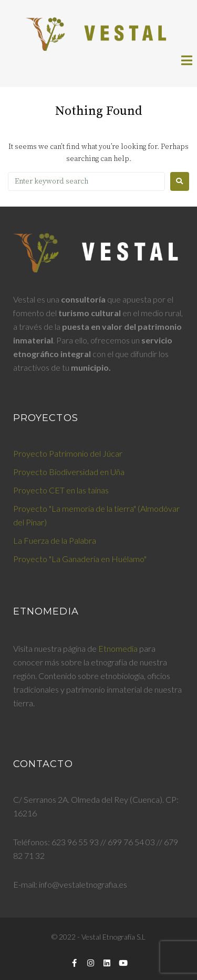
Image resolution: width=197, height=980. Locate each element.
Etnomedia (118, 648)
